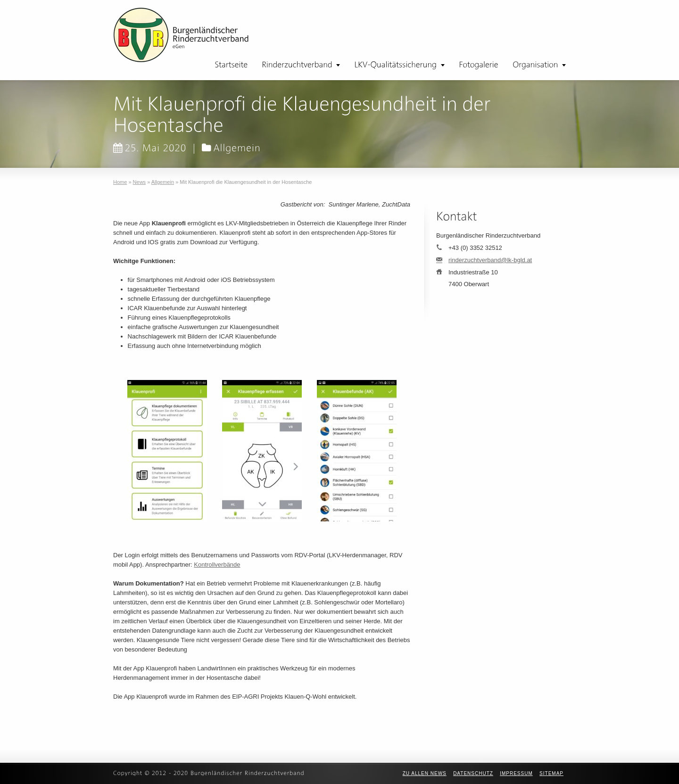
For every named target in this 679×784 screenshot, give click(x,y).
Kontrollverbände (217, 565)
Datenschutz (473, 773)
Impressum (516, 773)
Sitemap (551, 773)
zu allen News (425, 773)
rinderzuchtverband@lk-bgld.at (490, 260)
